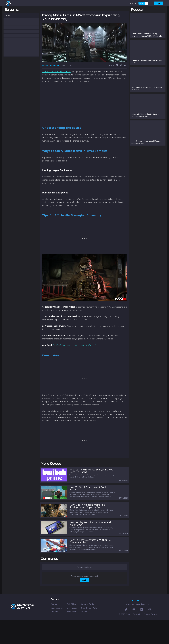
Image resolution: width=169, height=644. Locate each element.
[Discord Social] (142, 634)
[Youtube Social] (134, 634)
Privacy (147, 639)
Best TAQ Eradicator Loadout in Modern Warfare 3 (75, 357)
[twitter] (121, 78)
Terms (154, 639)
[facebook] (117, 78)
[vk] (125, 78)
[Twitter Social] (126, 634)
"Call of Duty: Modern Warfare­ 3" (56, 84)
